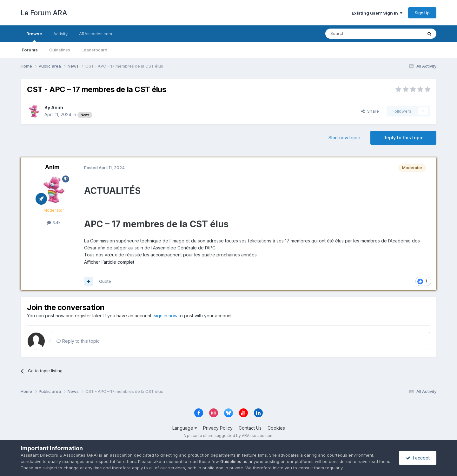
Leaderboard (94, 50)
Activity (60, 34)
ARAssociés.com (96, 34)
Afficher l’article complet (109, 262)
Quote (105, 281)
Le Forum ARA (44, 13)
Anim (57, 107)
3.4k (54, 222)
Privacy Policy (218, 428)
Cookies (276, 428)
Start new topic (344, 138)
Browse (34, 36)
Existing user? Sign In (377, 13)
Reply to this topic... (79, 341)
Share (370, 111)
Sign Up (422, 13)
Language (185, 428)
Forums (30, 50)
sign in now (166, 316)
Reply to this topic (403, 138)
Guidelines (60, 50)
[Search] (358, 34)
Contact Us (250, 428)
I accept (418, 458)
